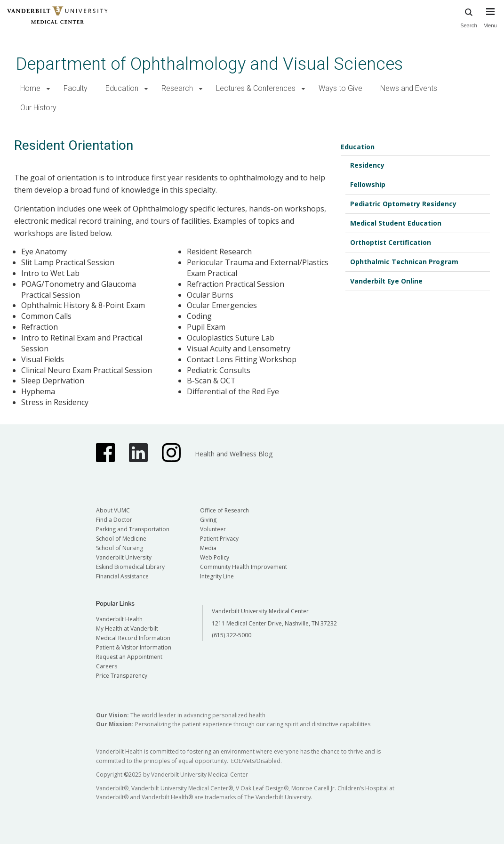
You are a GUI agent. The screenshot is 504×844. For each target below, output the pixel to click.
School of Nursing (120, 548)
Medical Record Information (133, 638)
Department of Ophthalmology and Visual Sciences (209, 64)
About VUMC (113, 510)
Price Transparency (122, 676)
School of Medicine (121, 539)
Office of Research (224, 510)
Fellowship (368, 184)
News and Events (409, 88)
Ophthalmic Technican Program (404, 262)
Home (30, 88)
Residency (367, 165)
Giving (208, 520)
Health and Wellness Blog (234, 454)
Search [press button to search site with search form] (469, 17)
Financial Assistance (122, 576)
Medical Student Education (396, 223)
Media (208, 548)
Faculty (76, 88)
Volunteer (213, 529)
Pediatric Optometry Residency (403, 204)
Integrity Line (217, 576)
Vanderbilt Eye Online (386, 281)
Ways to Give (340, 88)
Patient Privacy (219, 539)
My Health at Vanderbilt (127, 629)
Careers (107, 666)
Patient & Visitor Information (134, 647)
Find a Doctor (114, 520)
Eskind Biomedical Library (130, 567)
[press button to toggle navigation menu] (490, 22)
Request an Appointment (129, 657)
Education (122, 88)
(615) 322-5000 (232, 635)
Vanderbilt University (124, 557)
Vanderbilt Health (119, 619)
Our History (38, 108)
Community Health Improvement (244, 567)
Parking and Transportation (133, 529)
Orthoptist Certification (391, 242)
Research (177, 88)
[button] (48, 89)
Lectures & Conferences (256, 88)
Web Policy (215, 557)
